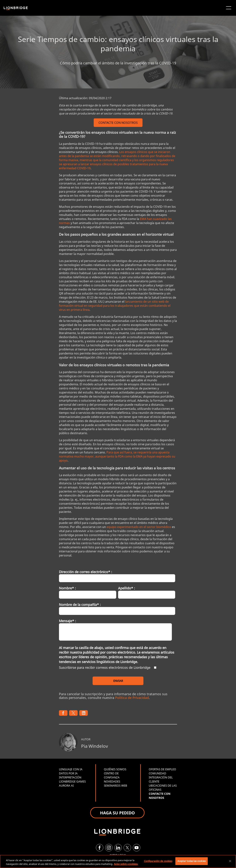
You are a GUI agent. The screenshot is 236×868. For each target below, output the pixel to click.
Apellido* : (127, 588)
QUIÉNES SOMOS (115, 769)
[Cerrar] (230, 861)
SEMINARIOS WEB (116, 785)
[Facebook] (100, 848)
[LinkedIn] (118, 848)
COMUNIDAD (157, 773)
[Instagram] (109, 848)
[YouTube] (137, 848)
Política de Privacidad (132, 698)
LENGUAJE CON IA (71, 769)
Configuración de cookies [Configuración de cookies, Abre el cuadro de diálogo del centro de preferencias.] (158, 861)
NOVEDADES (112, 781)
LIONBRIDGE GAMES (72, 781)
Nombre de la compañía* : (80, 605)
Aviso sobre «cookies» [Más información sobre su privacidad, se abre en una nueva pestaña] (126, 864)
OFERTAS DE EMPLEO (162, 769)
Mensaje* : (67, 621)
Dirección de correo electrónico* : (85, 572)
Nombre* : (67, 588)
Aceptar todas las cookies (192, 861)
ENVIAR (118, 681)
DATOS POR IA (68, 773)
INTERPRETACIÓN (70, 777)
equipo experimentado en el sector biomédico (139, 527)
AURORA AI (66, 785)
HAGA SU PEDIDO (117, 813)
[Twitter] (127, 848)
